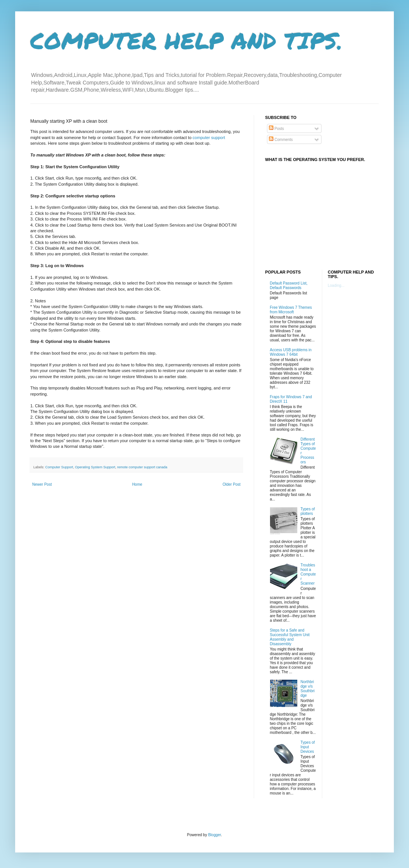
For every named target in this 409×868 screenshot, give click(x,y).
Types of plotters (308, 511)
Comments (281, 140)
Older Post (232, 484)
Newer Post (42, 484)
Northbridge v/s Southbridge (308, 689)
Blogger (214, 835)
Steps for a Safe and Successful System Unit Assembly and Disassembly (290, 637)
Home (137, 484)
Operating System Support (95, 467)
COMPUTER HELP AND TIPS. (187, 40)
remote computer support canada (142, 467)
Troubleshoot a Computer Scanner (308, 574)
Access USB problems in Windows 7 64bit (291, 352)
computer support (209, 138)
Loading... (336, 285)
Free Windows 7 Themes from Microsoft (291, 310)
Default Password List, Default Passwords (289, 285)
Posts (276, 129)
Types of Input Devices (308, 747)
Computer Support (59, 467)
